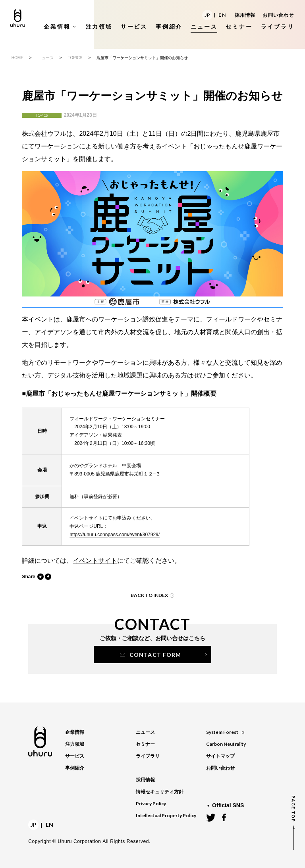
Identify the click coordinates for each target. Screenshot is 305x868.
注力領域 (75, 744)
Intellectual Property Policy (166, 815)
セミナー (145, 744)
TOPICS (75, 58)
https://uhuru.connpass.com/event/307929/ (115, 535)
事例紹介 (75, 768)
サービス (75, 756)
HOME (17, 58)
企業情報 (75, 732)
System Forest (225, 732)
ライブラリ (148, 756)
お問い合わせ (278, 15)
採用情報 (245, 15)
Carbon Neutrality (226, 744)
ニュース (46, 58)
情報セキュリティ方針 (160, 792)
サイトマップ (220, 756)
